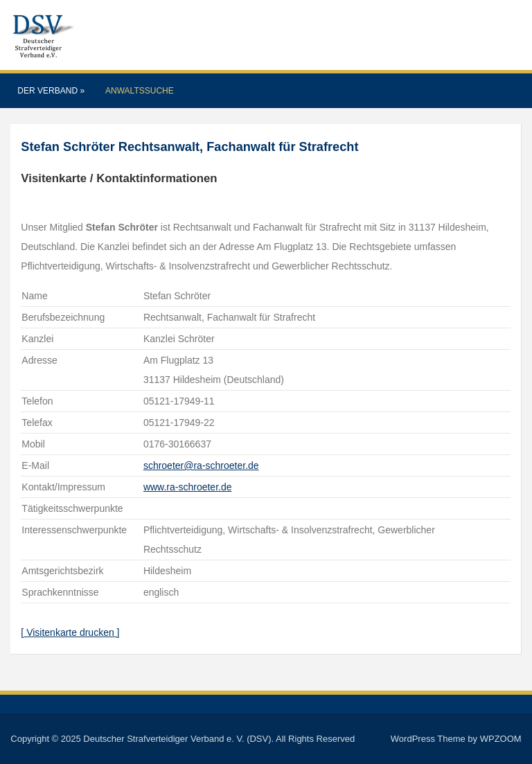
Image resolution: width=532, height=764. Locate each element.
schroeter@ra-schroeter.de (201, 465)
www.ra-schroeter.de (188, 487)
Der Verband (51, 91)
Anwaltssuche (140, 91)
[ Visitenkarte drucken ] (70, 632)
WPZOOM (501, 739)
